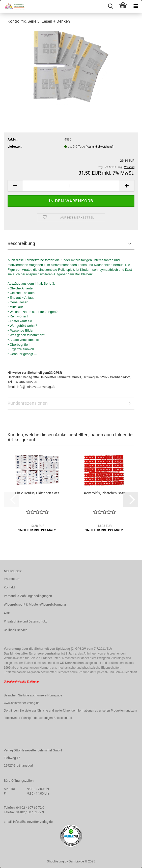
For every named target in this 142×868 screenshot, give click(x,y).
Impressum (12, 579)
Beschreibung (21, 243)
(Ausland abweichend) (100, 147)
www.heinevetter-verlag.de (22, 703)
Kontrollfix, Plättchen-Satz (104, 493)
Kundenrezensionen (28, 403)
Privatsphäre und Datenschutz (25, 621)
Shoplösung (55, 861)
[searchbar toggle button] (110, 6)
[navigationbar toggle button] (136, 6)
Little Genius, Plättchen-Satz (37, 493)
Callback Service (16, 630)
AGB (7, 613)
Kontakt (9, 587)
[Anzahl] (71, 186)
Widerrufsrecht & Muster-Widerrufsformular (35, 604)
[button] (15, 186)
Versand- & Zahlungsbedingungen (28, 596)
